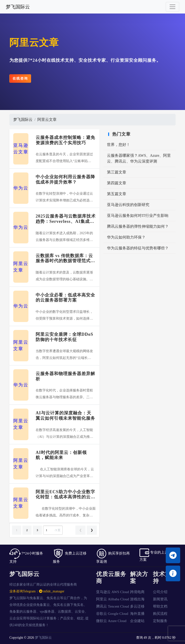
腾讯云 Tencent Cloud (112, 606)
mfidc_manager (52, 591)
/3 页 (53, 530)
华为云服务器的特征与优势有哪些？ (138, 248)
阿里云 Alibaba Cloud (113, 599)
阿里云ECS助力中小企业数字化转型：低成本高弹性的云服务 (65, 495)
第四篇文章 (117, 183)
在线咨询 (20, 79)
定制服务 (160, 621)
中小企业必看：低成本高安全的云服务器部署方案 (65, 298)
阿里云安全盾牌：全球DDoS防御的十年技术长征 (64, 337)
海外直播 (137, 614)
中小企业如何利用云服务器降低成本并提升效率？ (65, 179)
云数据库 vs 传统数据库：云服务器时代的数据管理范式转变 (65, 258)
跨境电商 (137, 592)
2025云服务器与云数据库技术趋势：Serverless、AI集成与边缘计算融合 (66, 219)
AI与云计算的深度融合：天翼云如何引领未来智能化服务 (65, 416)
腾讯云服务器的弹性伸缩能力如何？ (138, 226)
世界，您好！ (119, 145)
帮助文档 (160, 606)
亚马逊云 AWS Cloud (112, 592)
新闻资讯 (160, 599)
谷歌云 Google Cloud (112, 614)
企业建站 (137, 621)
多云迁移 (137, 606)
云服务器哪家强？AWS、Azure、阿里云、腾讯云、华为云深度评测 (139, 158)
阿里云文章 (47, 120)
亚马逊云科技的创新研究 (128, 205)
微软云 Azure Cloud (111, 621)
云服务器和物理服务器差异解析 (65, 376)
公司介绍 (160, 592)
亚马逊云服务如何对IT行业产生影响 (138, 216)
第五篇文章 (117, 194)
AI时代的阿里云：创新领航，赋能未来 (61, 455)
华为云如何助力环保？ (126, 237)
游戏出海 (137, 599)
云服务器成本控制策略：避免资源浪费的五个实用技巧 (65, 140)
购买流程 (160, 614)
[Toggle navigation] (172, 7)
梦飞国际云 (18, 7)
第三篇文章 (117, 172)
